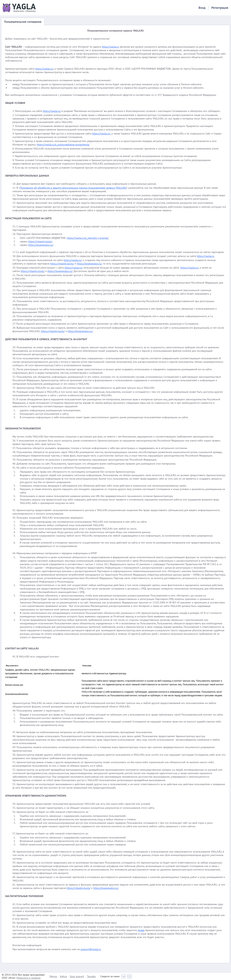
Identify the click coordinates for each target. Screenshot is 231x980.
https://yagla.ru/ (44, 69)
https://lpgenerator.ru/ (41, 245)
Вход (202, 8)
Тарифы (91, 976)
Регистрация (220, 8)
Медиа (53, 976)
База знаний (77, 976)
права (141, 930)
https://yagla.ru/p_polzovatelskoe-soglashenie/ (63, 145)
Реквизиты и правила (28, 978)
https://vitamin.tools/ (40, 241)
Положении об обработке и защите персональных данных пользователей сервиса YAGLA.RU (73, 188)
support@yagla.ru (91, 949)
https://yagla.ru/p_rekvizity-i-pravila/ (88, 238)
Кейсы (63, 976)
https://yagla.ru (110, 47)
